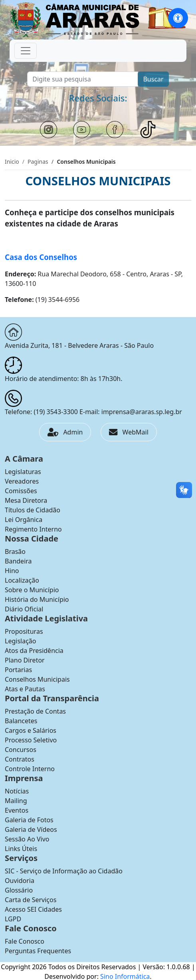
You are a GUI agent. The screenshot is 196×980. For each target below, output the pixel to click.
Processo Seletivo (31, 740)
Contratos (20, 759)
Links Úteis (21, 849)
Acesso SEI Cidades (33, 909)
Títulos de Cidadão (33, 510)
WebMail (129, 432)
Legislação (20, 641)
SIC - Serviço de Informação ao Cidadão (64, 871)
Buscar (153, 79)
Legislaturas (23, 472)
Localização (22, 580)
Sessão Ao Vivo (27, 839)
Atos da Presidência (34, 651)
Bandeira (18, 561)
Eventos (17, 810)
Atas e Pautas (25, 689)
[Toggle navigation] (26, 51)
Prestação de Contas (35, 711)
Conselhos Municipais (37, 679)
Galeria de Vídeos (31, 829)
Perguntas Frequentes (38, 951)
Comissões (21, 491)
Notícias (17, 791)
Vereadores (22, 481)
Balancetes (21, 721)
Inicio (12, 162)
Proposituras (24, 631)
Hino (12, 571)
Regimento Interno (33, 529)
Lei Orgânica (24, 520)
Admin (65, 432)
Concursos (21, 750)
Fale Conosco (25, 941)
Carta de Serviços (31, 900)
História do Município (37, 599)
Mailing (16, 801)
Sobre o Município (32, 590)
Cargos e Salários (31, 730)
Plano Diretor (25, 660)
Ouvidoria (20, 881)
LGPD (13, 919)
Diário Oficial (24, 609)
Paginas (38, 162)
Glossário (19, 890)
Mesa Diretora (26, 500)
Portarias (18, 670)
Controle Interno (30, 769)
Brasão (15, 551)
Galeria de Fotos (29, 820)
